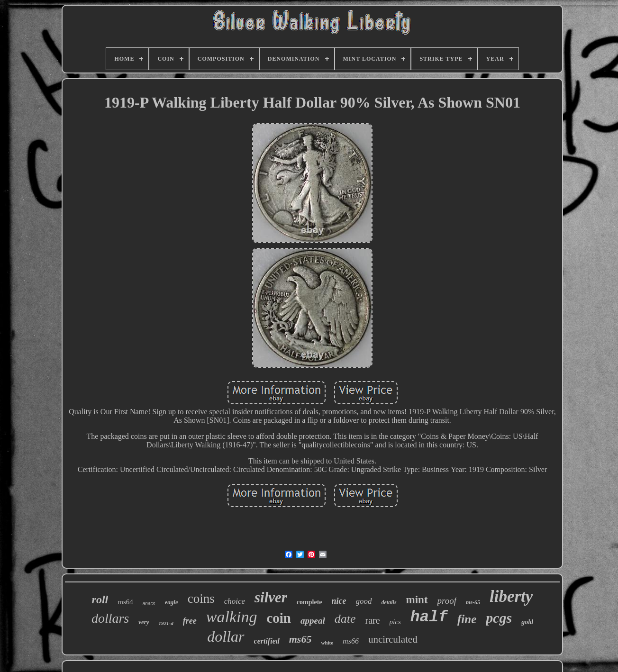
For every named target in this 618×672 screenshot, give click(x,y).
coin (279, 618)
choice (235, 601)
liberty (511, 596)
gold (527, 622)
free (190, 621)
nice (339, 601)
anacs (149, 604)
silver (271, 597)
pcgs (499, 618)
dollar (226, 636)
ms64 (125, 602)
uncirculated (393, 639)
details (389, 602)
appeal (313, 621)
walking (232, 617)
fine (467, 619)
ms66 (351, 641)
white (327, 643)
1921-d (166, 623)
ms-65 (473, 602)
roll (100, 599)
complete (309, 602)
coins (201, 599)
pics (395, 622)
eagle (172, 602)
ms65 (300, 639)
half (429, 617)
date (345, 619)
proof (447, 601)
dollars (110, 618)
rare (372, 620)
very (144, 622)
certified (267, 641)
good (364, 601)
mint (417, 600)
